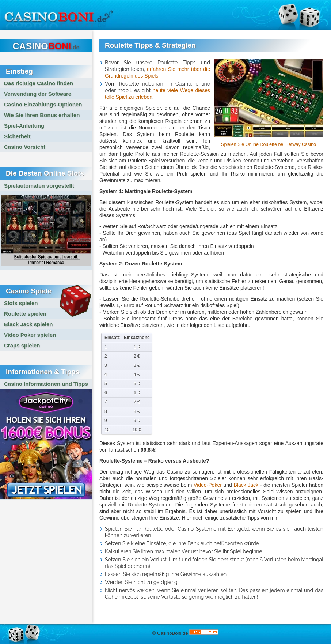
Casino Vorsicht (25, 147)
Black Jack (246, 485)
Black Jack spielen (28, 324)
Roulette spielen (25, 314)
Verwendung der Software (38, 94)
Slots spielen (21, 303)
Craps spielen (22, 345)
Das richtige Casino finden (39, 83)
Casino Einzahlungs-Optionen (43, 104)
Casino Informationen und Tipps (46, 384)
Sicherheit (17, 136)
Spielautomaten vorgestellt (39, 186)
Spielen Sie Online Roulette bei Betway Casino (269, 144)
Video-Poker (208, 485)
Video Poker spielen (30, 335)
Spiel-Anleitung (24, 126)
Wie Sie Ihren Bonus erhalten (42, 115)
